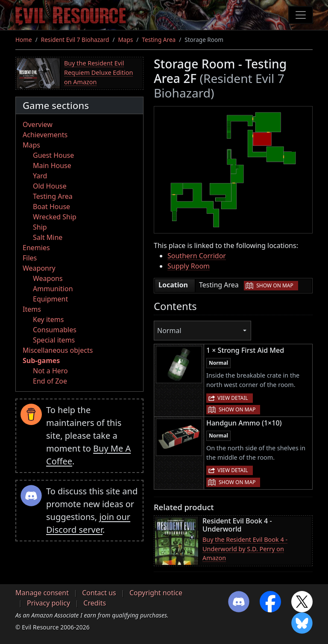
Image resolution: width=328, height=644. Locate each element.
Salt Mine (48, 237)
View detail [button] (233, 398)
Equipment (50, 299)
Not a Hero (50, 371)
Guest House (53, 155)
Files (30, 258)
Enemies (36, 248)
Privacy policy (48, 603)
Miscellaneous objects (58, 350)
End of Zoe (50, 381)
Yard (40, 176)
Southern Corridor (197, 256)
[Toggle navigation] (301, 15)
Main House (52, 165)
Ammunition (53, 289)
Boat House (51, 207)
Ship (40, 227)
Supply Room (189, 266)
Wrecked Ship (55, 217)
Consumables (55, 330)
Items (32, 309)
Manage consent (42, 593)
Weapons (48, 278)
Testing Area (159, 40)
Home (24, 40)
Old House (50, 186)
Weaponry (39, 268)
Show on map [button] (275, 285)
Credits (95, 603)
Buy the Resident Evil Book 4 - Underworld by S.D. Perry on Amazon (245, 549)
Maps (125, 40)
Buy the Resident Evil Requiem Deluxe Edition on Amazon (98, 72)
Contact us (99, 593)
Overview (38, 124)
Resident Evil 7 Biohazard (75, 40)
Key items (48, 319)
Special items (54, 340)
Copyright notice (156, 593)
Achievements (45, 135)
